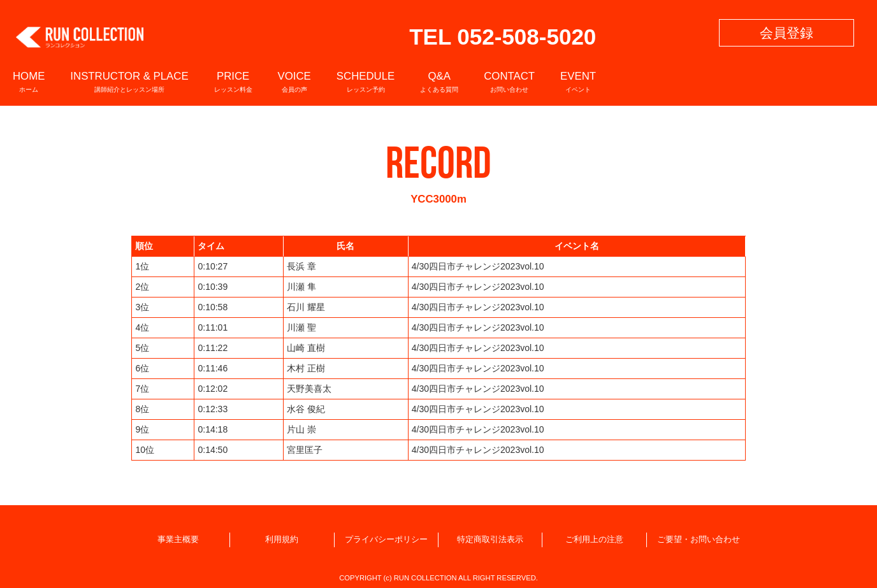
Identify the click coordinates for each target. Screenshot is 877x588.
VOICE (294, 81)
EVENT (578, 81)
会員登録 (786, 33)
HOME (29, 81)
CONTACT (509, 81)
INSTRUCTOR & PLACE (129, 81)
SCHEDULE (366, 81)
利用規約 (282, 540)
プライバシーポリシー (386, 540)
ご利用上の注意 (594, 540)
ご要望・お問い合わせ (699, 540)
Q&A (439, 81)
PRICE (233, 81)
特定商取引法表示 (490, 540)
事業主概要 (178, 540)
